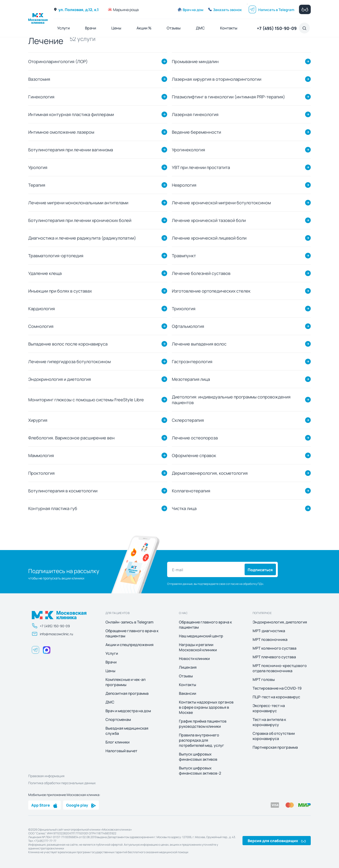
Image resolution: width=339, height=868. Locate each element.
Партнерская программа (275, 747)
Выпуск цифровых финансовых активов (198, 757)
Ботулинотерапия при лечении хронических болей (80, 220)
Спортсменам (118, 719)
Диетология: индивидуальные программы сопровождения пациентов (231, 400)
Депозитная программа (127, 693)
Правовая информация (46, 776)
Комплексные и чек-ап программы (125, 682)
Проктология (41, 473)
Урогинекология (188, 150)
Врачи (91, 28)
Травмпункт (184, 255)
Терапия (37, 185)
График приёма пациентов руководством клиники (203, 724)
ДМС (200, 28)
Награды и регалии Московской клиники (198, 647)
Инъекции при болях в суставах (60, 291)
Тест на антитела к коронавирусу (269, 722)
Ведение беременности (196, 132)
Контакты (229, 28)
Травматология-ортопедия (56, 255)
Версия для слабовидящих (277, 840)
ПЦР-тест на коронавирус (276, 697)
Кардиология (42, 308)
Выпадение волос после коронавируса (68, 344)
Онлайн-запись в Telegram (129, 622)
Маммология (41, 455)
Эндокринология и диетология (60, 379)
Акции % (144, 28)
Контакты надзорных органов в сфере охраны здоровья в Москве (206, 707)
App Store (44, 805)
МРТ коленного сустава (274, 648)
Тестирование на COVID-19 (277, 688)
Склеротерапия (188, 420)
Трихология (184, 308)
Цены (116, 28)
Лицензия (188, 667)
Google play (81, 805)
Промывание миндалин (195, 61)
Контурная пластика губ (53, 508)
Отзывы (174, 28)
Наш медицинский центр (201, 636)
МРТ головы (264, 679)
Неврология (184, 185)
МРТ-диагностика (269, 631)
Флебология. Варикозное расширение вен (71, 438)
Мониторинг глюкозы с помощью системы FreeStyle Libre (86, 400)
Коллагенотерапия (191, 491)
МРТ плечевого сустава (274, 657)
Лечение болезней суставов (201, 273)
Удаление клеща (45, 273)
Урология (38, 167)
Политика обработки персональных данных (62, 783)
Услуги (63, 28)
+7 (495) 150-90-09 (277, 28)
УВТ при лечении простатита (201, 167)
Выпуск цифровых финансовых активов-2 (200, 771)
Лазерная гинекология (195, 114)
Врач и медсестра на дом (128, 711)
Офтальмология (188, 326)
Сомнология (41, 326)
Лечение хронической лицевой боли (209, 238)
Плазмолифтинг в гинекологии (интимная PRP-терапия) (228, 97)
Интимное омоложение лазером (61, 132)
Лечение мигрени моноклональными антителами (78, 203)
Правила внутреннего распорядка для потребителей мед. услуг (202, 740)
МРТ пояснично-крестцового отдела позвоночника (280, 668)
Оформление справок (194, 455)
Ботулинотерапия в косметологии (63, 491)
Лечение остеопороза (195, 438)
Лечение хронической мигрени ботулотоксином (221, 203)
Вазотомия (39, 79)
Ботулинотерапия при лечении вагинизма (71, 150)
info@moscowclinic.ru (52, 634)
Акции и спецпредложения (129, 645)
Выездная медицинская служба (127, 731)
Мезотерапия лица (191, 379)
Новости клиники (194, 659)
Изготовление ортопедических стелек (211, 291)
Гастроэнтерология (192, 361)
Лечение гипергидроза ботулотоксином (69, 361)
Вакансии (188, 693)
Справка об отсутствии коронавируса (274, 736)
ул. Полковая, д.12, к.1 (76, 9)
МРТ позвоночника (270, 639)
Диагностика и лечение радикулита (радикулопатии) (82, 238)
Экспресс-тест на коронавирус (269, 708)
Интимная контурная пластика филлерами (71, 114)
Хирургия (38, 420)
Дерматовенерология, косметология (210, 473)
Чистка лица (184, 508)
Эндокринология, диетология (280, 622)
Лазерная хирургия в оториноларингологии (217, 79)
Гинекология (41, 97)
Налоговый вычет (121, 751)
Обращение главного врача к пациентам (132, 633)
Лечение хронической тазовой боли (209, 220)
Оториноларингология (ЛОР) (58, 61)
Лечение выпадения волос (199, 344)
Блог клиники (117, 742)
